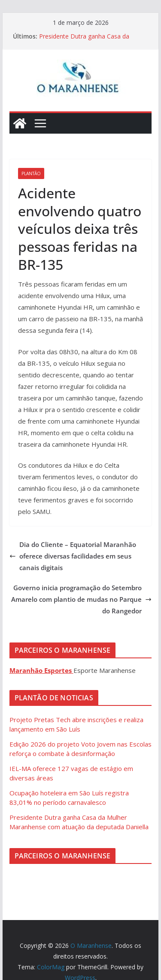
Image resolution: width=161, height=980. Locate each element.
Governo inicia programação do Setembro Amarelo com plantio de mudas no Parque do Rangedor (81, 599)
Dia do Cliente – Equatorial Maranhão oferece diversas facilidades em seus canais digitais (73, 556)
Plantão (31, 173)
